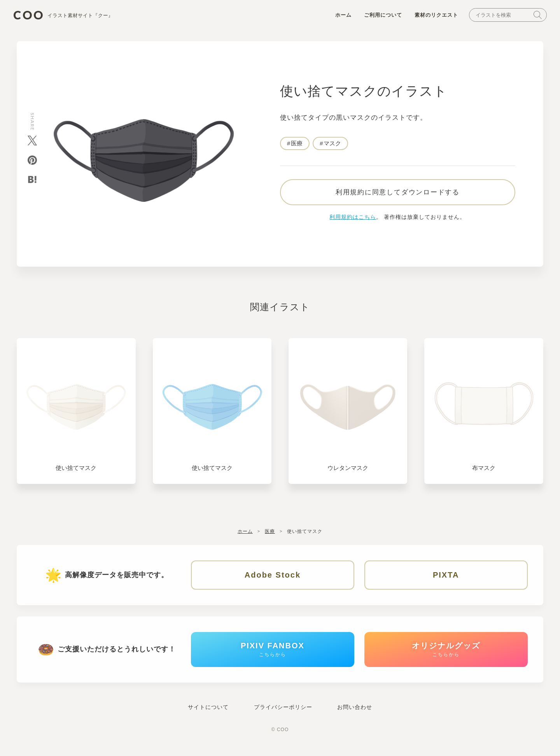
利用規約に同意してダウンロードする (397, 195)
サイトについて (208, 713)
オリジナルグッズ (446, 654)
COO (66, 16)
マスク (333, 144)
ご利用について (381, 16)
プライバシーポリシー (283, 713)
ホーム (341, 16)
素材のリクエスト (434, 16)
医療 (297, 144)
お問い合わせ (355, 713)
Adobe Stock (273, 578)
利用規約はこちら (353, 220)
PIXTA (446, 578)
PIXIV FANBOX (273, 654)
